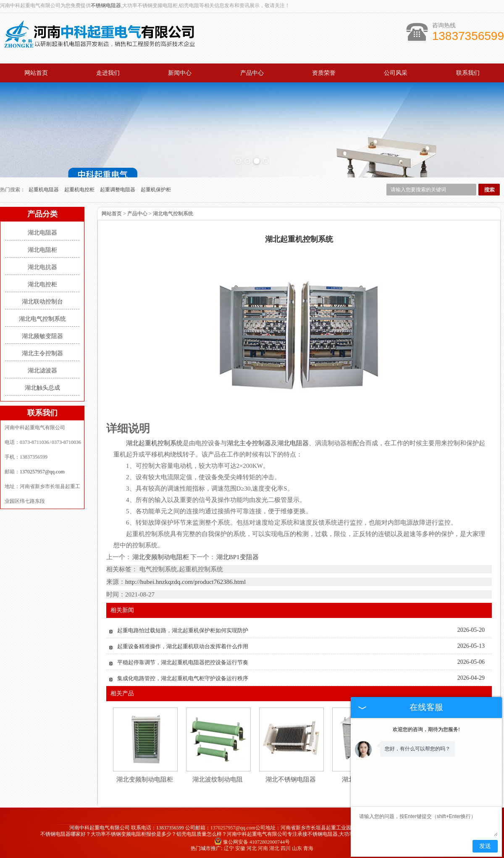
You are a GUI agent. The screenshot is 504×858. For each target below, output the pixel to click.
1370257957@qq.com (42, 472)
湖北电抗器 (42, 267)
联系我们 (468, 73)
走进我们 (108, 73)
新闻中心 (180, 73)
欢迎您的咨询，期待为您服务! (426, 729)
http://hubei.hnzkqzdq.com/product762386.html (185, 582)
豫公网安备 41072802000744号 (252, 842)
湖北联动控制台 (42, 302)
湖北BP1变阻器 (237, 557)
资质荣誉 (324, 73)
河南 (263, 848)
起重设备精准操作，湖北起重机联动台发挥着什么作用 (183, 646)
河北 (252, 848)
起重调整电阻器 (118, 190)
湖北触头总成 (42, 388)
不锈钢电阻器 (106, 5)
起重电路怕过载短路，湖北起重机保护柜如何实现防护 (183, 630)
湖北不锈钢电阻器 (291, 779)
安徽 (240, 848)
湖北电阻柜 (42, 250)
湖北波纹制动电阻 (218, 779)
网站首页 (36, 73)
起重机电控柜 (80, 190)
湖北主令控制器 (42, 353)
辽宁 (229, 848)
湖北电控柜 (42, 284)
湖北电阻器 (42, 233)
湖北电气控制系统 (42, 319)
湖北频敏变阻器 (42, 336)
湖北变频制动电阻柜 (161, 557)
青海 (308, 848)
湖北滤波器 (42, 371)
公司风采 (396, 73)
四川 (286, 848)
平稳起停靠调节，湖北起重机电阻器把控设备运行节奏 (183, 662)
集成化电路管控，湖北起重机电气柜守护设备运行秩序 (183, 678)
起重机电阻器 (44, 190)
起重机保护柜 (156, 190)
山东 (297, 848)
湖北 (274, 848)
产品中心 (252, 73)
